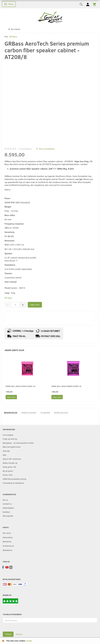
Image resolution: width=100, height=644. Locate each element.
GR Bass (13, 36)
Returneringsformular (12, 447)
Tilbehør (45, 413)
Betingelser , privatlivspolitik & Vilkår (18, 443)
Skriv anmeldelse (46, 149)
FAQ (4, 455)
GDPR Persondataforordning (14, 479)
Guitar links (8, 475)
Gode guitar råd (9, 467)
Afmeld (19, 634)
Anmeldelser (61, 413)
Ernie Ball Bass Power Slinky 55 (66, 386)
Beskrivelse (11, 413)
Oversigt (6, 451)
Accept (29, 641)
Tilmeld (8, 634)
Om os (5, 500)
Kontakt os (7, 504)
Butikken (6, 512)
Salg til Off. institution (12, 459)
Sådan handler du (10, 463)
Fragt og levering (10, 439)
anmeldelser (25, 149)
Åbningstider (8, 516)
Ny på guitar (8, 471)
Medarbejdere (8, 508)
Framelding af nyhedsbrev (13, 483)
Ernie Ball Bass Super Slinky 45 (20, 386)
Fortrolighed (8, 435)
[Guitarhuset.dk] (50, 17)
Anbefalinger (29, 413)
